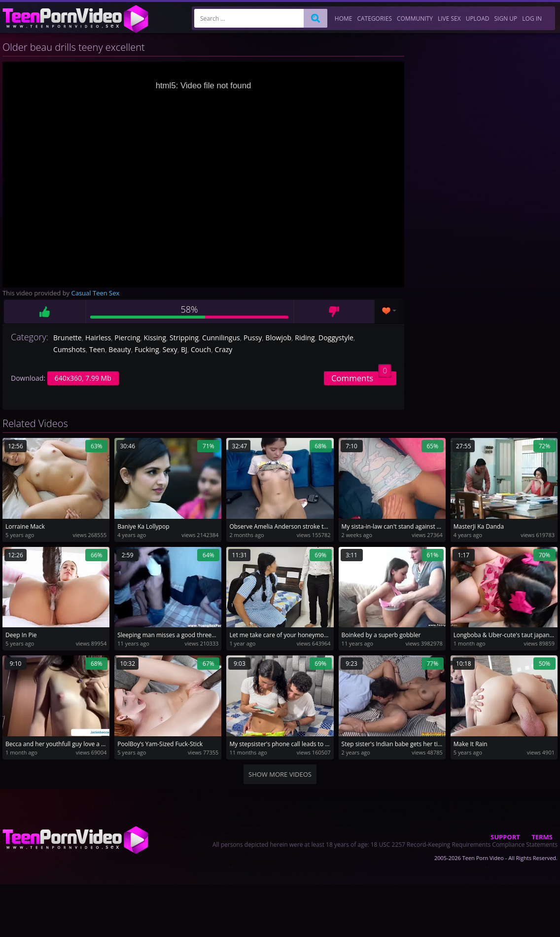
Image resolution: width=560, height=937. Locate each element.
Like (44, 312)
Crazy (223, 349)
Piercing (127, 338)
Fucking (147, 349)
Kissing (155, 338)
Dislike (334, 312)
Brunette (68, 338)
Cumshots (70, 349)
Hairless (98, 338)
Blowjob (279, 338)
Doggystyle (336, 338)
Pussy (253, 338)
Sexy (170, 349)
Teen (97, 349)
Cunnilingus (221, 338)
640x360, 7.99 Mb (83, 378)
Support (505, 837)
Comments (361, 378)
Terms (542, 837)
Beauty (120, 349)
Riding (305, 338)
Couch (201, 349)
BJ (184, 349)
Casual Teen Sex (96, 293)
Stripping (184, 338)
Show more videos (280, 774)
